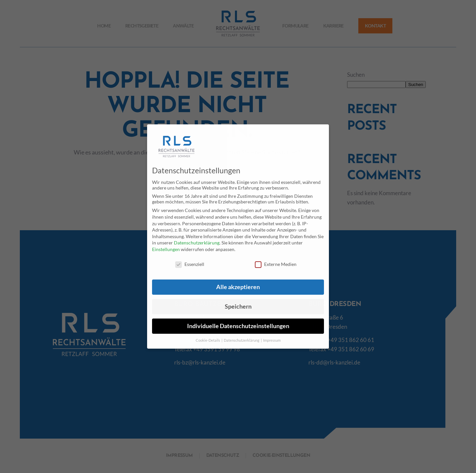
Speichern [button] (238, 306)
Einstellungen (166, 249)
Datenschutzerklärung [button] (242, 340)
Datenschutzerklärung (197, 243)
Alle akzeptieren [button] (238, 287)
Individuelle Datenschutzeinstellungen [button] (238, 326)
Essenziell (190, 264)
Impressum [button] (272, 340)
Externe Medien (276, 264)
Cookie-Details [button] (208, 340)
